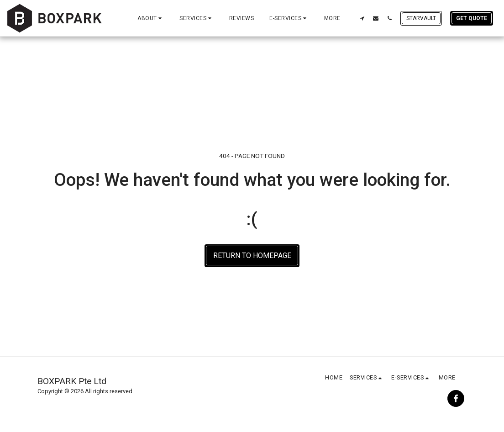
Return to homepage (252, 256)
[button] (151, 18)
